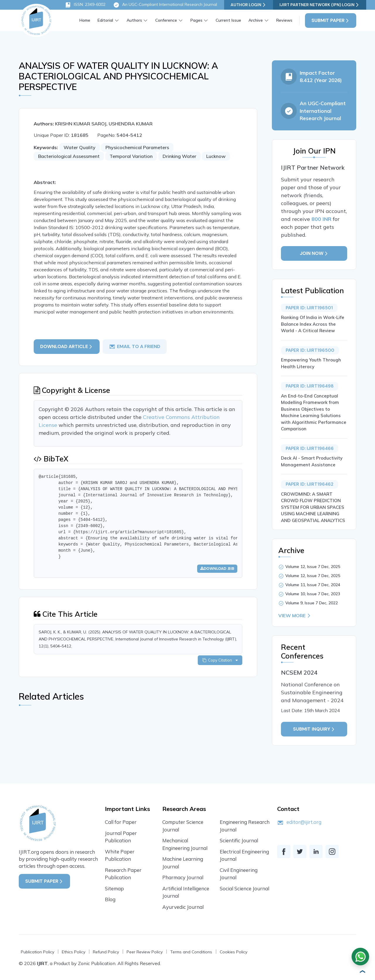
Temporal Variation (131, 156)
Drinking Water (179, 156)
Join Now (314, 253)
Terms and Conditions (191, 952)
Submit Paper (331, 20)
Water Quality (80, 147)
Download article (67, 346)
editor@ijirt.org (304, 822)
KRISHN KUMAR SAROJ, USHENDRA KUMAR (104, 124)
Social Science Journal (244, 888)
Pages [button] (196, 20)
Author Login (249, 5)
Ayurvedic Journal (183, 907)
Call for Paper (121, 822)
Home (85, 20)
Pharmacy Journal (183, 877)
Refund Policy (106, 952)
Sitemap (114, 888)
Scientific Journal (239, 840)
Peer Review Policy (145, 952)
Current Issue (228, 20)
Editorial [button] (105, 20)
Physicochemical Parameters (137, 147)
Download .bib (217, 569)
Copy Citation (220, 660)
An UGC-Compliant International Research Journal (165, 5)
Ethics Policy (74, 952)
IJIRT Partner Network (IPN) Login (320, 5)
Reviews (284, 20)
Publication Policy (37, 952)
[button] (362, 972)
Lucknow (216, 156)
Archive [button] (256, 20)
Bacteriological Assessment (69, 156)
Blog (110, 899)
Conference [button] (166, 20)
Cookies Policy (233, 952)
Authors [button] (134, 20)
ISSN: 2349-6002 (85, 5)
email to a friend (135, 347)
